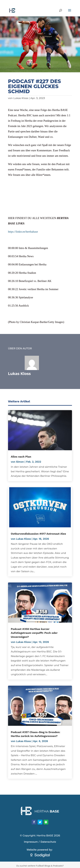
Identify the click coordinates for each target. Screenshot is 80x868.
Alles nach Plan (21, 457)
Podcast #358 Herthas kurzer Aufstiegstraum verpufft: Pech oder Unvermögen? (34, 633)
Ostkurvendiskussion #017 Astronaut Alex (38, 534)
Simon (20, 462)
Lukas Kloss (21, 98)
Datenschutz (48, 842)
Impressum (31, 842)
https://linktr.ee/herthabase (23, 232)
